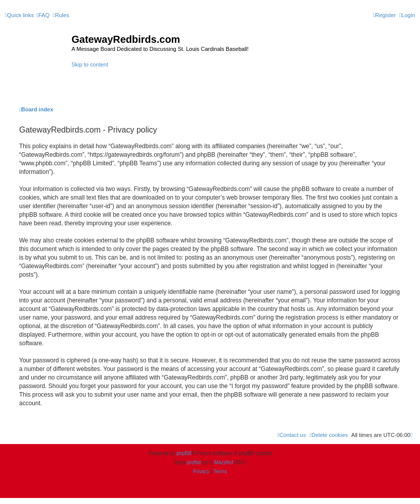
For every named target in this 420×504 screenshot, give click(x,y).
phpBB (184, 453)
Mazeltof (224, 462)
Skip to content (90, 65)
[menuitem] (43, 15)
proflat (194, 462)
